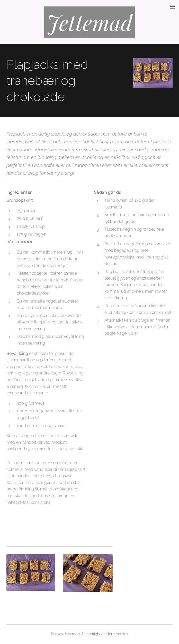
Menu (173, 7)
